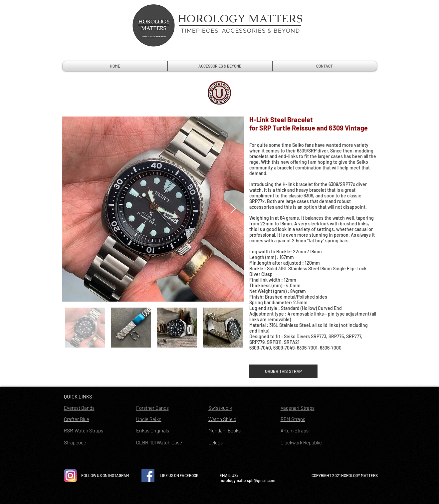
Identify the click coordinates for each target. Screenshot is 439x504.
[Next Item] (233, 209)
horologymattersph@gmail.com (247, 480)
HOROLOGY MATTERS (241, 18)
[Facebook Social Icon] (148, 476)
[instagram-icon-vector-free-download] (70, 476)
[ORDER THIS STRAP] (283, 371)
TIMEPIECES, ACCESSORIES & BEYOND (240, 31)
